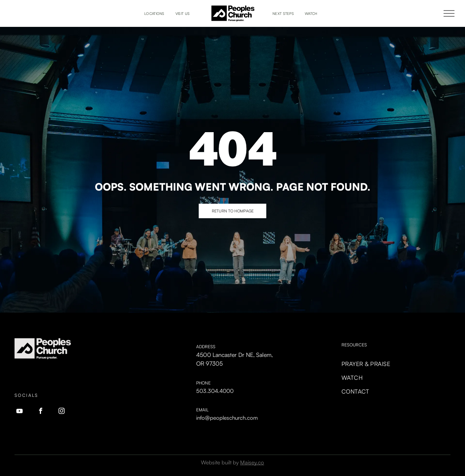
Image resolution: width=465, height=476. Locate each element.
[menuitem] (154, 14)
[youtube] (19, 412)
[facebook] (40, 412)
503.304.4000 (215, 391)
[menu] (449, 13)
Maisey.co (252, 462)
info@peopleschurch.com (227, 418)
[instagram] (61, 412)
